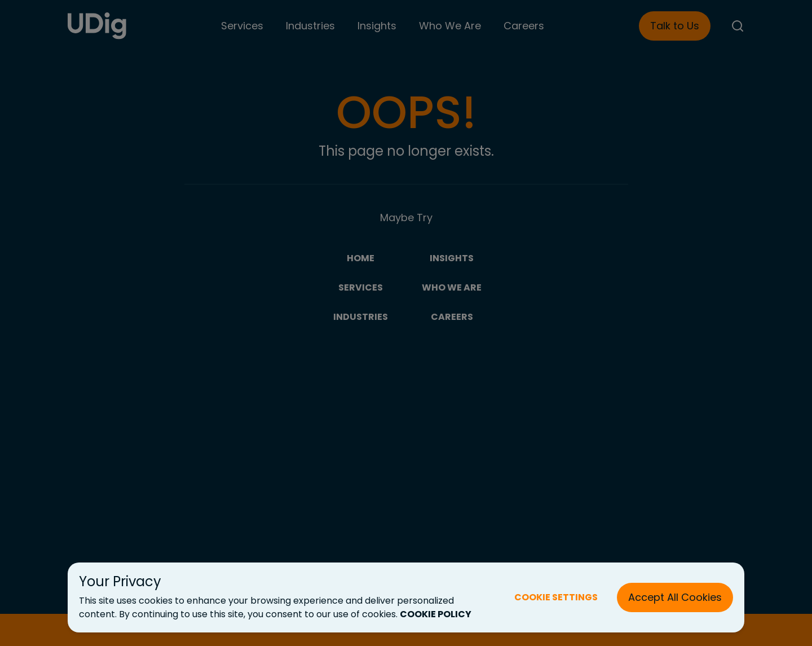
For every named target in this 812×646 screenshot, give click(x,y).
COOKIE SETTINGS (556, 597)
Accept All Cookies (675, 597)
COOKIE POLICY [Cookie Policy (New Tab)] (436, 614)
